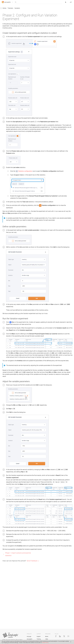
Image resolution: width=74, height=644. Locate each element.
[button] (9, 2)
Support (39, 636)
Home (30, 8)
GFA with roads (8, 28)
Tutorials (4, 21)
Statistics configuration (51, 185)
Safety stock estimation (10, 58)
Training (39, 639)
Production (7, 41)
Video (47, 639)
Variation (6, 44)
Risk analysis (7, 62)
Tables (4, 15)
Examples (5, 71)
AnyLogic (29, 636)
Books (47, 636)
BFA (4, 31)
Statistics (4, 18)
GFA (4, 25)
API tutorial (7, 68)
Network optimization (10, 34)
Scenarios (5, 12)
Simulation (6, 38)
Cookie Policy (45, 643)
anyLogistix (5, 8)
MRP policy (7, 65)
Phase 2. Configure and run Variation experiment (13, 54)
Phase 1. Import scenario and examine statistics (12, 49)
